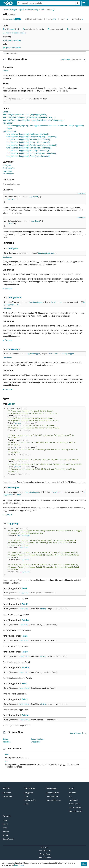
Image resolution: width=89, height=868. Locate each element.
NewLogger (8, 171)
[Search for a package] (46, 3)
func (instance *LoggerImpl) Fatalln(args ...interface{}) (29, 140)
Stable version (74, 29)
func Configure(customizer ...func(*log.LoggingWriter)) (25, 115)
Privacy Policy (45, 854)
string (18, 423)
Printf (25, 699)
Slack (5, 828)
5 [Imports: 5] (64, 19)
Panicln (26, 668)
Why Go (7, 788)
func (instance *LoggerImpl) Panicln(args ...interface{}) (29, 148)
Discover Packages (10, 10)
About (71, 788)
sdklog (64, 354)
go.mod (12, 29)
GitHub (5, 824)
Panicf (25, 652)
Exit (13, 199)
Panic (25, 636)
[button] (4, 29)
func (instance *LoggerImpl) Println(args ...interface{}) (28, 156)
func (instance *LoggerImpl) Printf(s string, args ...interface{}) (31, 153)
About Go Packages (54, 800)
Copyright (45, 847)
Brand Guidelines (75, 808)
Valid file (11, 29)
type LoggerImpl (9, 131)
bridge (49, 10)
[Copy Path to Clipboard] (53, 10)
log (31, 197)
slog (6, 761)
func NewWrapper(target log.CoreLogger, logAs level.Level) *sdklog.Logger (34, 120)
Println (25, 715)
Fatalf (25, 604)
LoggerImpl (13, 524)
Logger (71, 354)
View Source (82, 193)
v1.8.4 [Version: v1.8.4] (8, 19)
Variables (7, 112)
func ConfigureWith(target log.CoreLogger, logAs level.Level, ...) (29, 117)
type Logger (8, 123)
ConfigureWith (9, 168)
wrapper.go (36, 742)
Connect (7, 816)
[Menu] (44, 53)
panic (10, 224)
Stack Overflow (30, 800)
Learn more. (19, 865)
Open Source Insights (12, 48)
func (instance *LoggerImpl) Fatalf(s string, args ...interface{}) (32, 137)
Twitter (5, 820)
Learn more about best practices (14, 33)
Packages (51, 788)
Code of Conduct (75, 811)
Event (36, 197)
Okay (84, 864)
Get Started (30, 788)
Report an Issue (45, 857)
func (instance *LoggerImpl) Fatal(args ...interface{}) (28, 134)
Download (72, 793)
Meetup (6, 835)
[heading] (10, 3)
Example (9, 289)
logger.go (7, 742)
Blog (70, 796)
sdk (42, 10)
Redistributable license (33, 29)
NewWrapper (8, 174)
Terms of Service (45, 851)
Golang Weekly (8, 839)
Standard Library (53, 793)
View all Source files (77, 733)
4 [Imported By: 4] (78, 19)
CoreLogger (38, 302)
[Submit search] (78, 3)
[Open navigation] (84, 3)
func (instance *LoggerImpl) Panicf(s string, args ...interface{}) (32, 145)
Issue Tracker (73, 800)
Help (26, 804)
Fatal (24, 588)
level (53, 302)
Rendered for (65, 60)
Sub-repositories (53, 796)
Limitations (7, 257)
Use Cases (7, 793)
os (9, 199)
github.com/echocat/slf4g (29, 10)
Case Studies (8, 796)
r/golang (6, 832)
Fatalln (25, 620)
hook (7, 754)
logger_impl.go (37, 739)
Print (24, 684)
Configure (7, 165)
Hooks (5, 71)
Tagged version (55, 29)
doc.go (6, 739)
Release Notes (74, 804)
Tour (26, 796)
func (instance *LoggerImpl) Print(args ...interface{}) (28, 151)
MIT (54, 19)
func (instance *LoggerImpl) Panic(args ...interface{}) (28, 142)
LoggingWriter (48, 253)
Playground (29, 793)
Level (59, 302)
